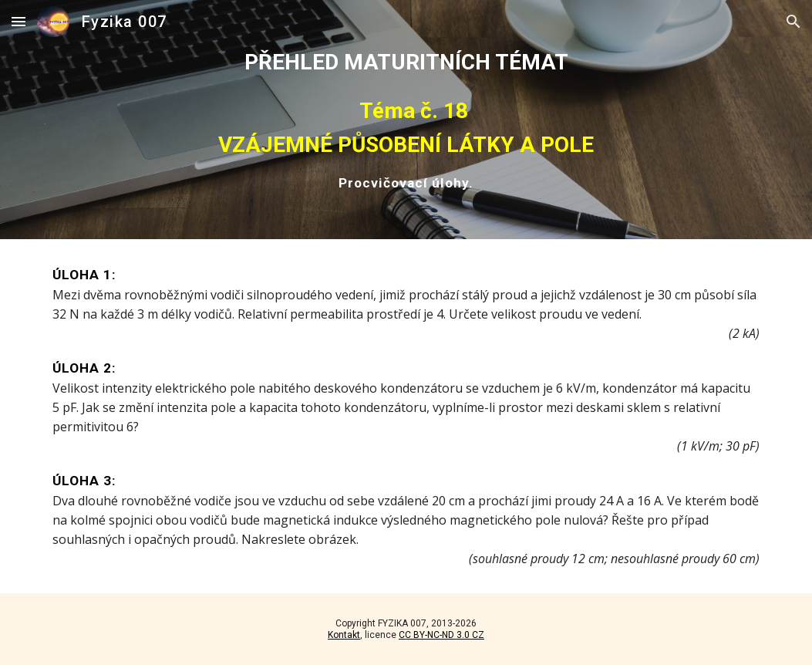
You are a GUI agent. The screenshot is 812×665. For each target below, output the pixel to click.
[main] (406, 120)
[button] (19, 21)
